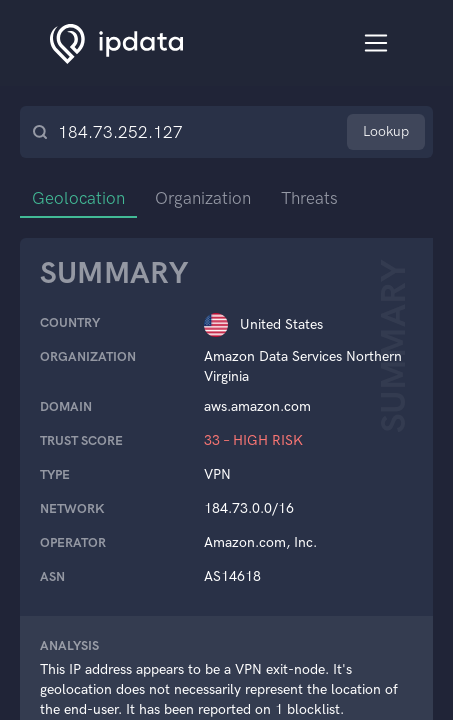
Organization (203, 198)
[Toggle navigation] (376, 43)
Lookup (386, 131)
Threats (309, 198)
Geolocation (78, 198)
